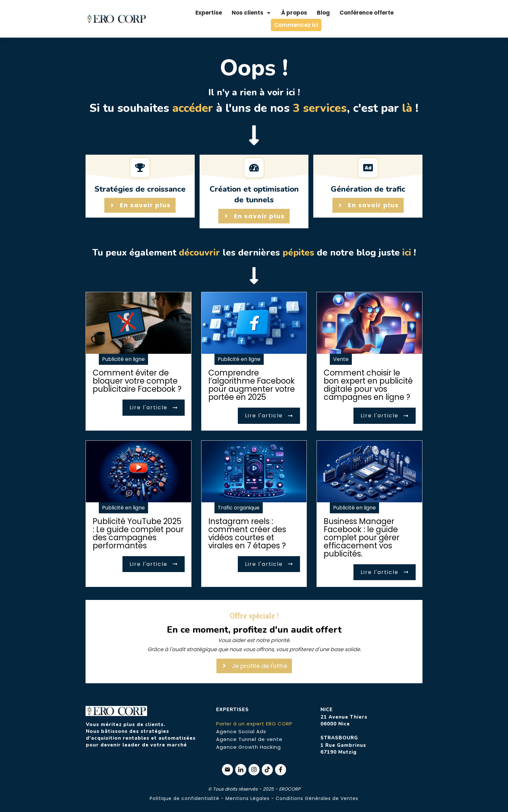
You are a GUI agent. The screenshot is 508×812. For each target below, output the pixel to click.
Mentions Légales (248, 798)
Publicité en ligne (123, 359)
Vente (341, 359)
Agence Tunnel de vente (249, 739)
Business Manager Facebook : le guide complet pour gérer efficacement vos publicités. (362, 537)
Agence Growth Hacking (248, 747)
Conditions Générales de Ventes (317, 798)
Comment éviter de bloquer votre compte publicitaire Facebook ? (137, 381)
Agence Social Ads (241, 731)
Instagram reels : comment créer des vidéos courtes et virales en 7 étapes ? (247, 533)
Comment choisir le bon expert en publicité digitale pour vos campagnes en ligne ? (368, 385)
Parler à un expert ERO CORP (254, 724)
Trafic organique (239, 508)
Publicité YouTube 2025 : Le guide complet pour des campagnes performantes (138, 533)
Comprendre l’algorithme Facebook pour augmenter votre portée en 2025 (252, 385)
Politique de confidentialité (185, 798)
